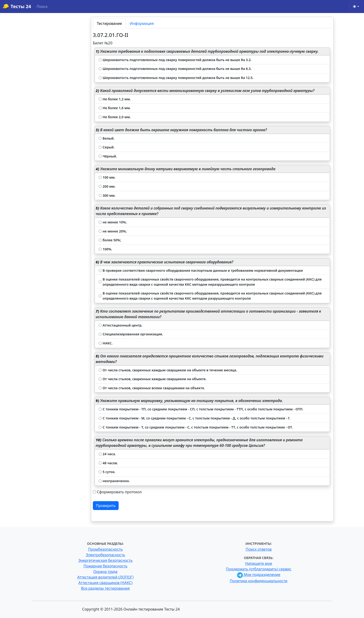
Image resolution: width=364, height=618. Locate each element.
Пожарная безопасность (105, 566)
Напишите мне (259, 563)
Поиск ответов (259, 549)
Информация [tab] (142, 23)
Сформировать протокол (119, 492)
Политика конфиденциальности (259, 581)
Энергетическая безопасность (105, 560)
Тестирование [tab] (109, 23)
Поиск (42, 7)
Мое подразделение (259, 575)
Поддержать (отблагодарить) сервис (259, 569)
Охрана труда (105, 572)
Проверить (106, 506)
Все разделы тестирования (105, 588)
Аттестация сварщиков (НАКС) (106, 583)
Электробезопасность (105, 555)
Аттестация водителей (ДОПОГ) (106, 577)
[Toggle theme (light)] (356, 7)
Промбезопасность (106, 549)
